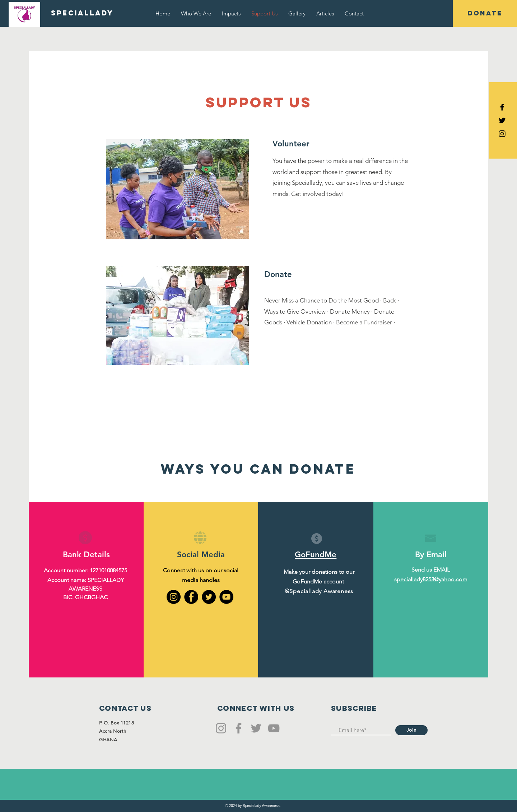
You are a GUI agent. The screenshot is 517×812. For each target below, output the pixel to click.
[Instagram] (174, 597)
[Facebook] (191, 597)
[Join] (411, 730)
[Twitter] (209, 597)
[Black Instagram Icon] (502, 134)
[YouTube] (226, 597)
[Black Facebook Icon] (502, 107)
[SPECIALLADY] (82, 13)
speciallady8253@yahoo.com (431, 579)
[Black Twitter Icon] (502, 120)
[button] (485, 13)
